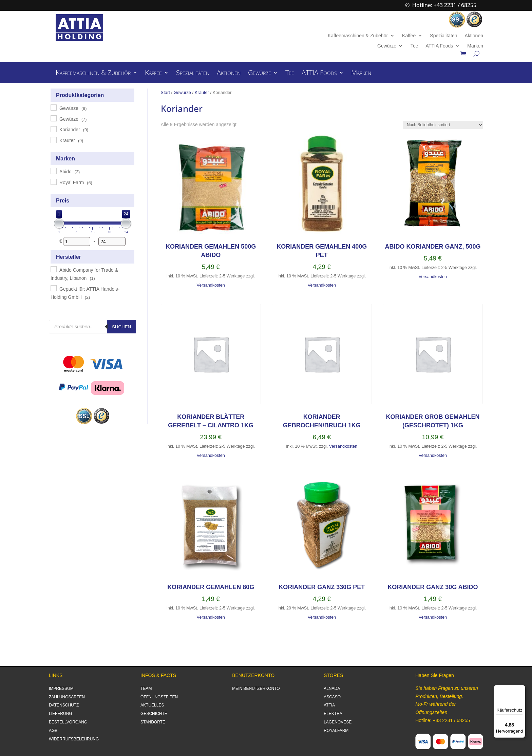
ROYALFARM (336, 731)
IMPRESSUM (61, 689)
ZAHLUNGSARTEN (67, 697)
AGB (53, 731)
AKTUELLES (152, 705)
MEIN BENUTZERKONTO (256, 689)
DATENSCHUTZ (64, 705)
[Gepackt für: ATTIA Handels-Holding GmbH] (53, 288)
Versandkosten (211, 285)
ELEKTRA (333, 714)
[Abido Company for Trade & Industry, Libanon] (53, 269)
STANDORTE (153, 722)
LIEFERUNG (61, 714)
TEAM (146, 689)
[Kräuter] (53, 140)
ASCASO (332, 697)
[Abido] (53, 171)
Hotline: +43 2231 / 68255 (444, 5)
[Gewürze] (53, 107)
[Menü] (521, 689)
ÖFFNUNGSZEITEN (159, 697)
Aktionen (474, 36)
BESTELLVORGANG (68, 722)
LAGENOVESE (338, 722)
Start (165, 92)
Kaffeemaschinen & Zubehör (358, 36)
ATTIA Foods (440, 46)
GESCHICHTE (154, 714)
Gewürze (387, 46)
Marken (475, 46)
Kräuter (202, 92)
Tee (414, 46)
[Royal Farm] (53, 181)
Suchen (121, 327)
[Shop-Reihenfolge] (443, 125)
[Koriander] (53, 129)
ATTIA (329, 705)
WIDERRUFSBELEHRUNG (74, 739)
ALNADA (332, 689)
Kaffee (409, 36)
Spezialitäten (443, 36)
